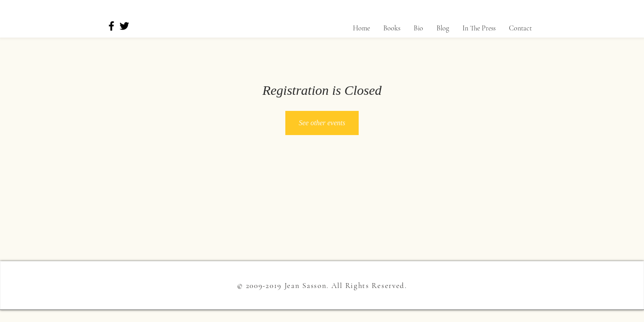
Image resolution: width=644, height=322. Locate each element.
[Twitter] (124, 26)
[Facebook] (111, 26)
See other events (322, 123)
